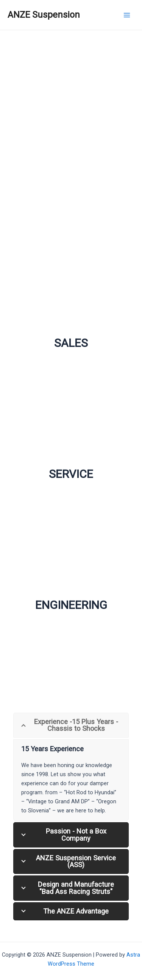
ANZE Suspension (44, 15)
